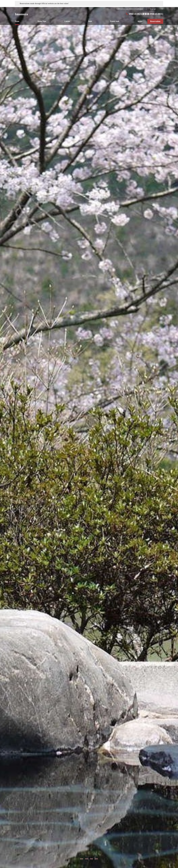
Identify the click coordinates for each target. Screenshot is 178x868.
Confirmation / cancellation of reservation (130, 9)
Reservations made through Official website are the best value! (44, 4)
